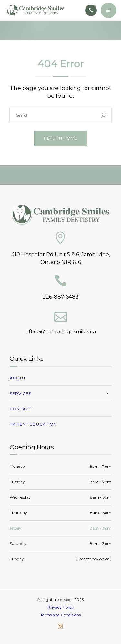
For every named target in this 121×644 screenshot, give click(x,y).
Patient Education (33, 424)
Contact (21, 409)
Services (20, 393)
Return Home (61, 138)
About (18, 378)
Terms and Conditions (60, 615)
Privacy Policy (61, 607)
